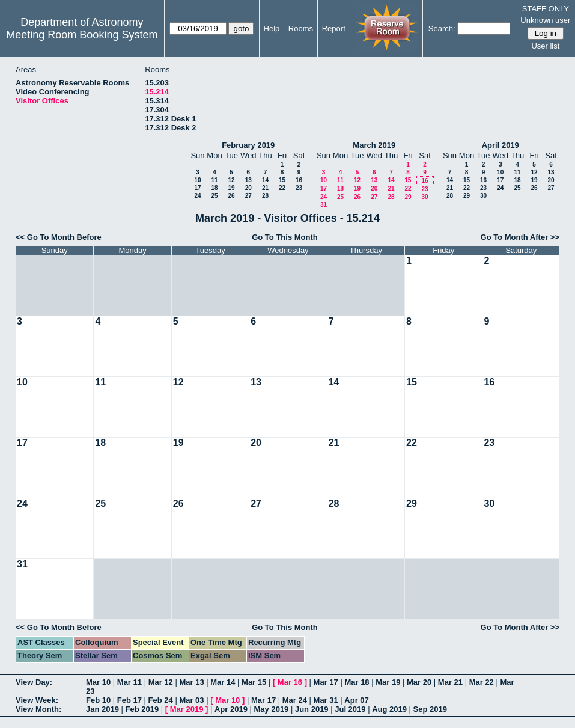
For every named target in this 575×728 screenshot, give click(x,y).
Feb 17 (129, 700)
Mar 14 (223, 682)
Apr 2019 (231, 709)
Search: (442, 29)
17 (197, 188)
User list (545, 46)
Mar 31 (326, 700)
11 (214, 180)
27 (248, 196)
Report (334, 29)
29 (408, 197)
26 (231, 196)
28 (265, 196)
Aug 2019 (389, 709)
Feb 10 (98, 700)
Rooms (301, 29)
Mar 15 (254, 682)
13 (248, 180)
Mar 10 (98, 682)
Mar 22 (482, 682)
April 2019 (500, 145)
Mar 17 (326, 682)
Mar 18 (357, 682)
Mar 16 (290, 682)
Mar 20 (419, 682)
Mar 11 (129, 682)
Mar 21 (450, 682)
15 (282, 180)
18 (214, 188)
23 (299, 188)
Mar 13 (191, 682)
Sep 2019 (430, 709)
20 (248, 188)
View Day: (34, 682)
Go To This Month (285, 237)
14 (265, 180)
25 (214, 196)
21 (265, 188)
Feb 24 (161, 700)
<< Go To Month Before (59, 237)
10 (197, 180)
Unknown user (545, 20)
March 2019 (374, 145)
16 (299, 180)
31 (324, 205)
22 (282, 188)
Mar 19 (388, 682)
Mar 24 (295, 700)
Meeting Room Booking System (82, 35)
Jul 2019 (350, 709)
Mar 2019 (187, 709)
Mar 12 (161, 682)
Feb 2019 (142, 709)
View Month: (38, 709)
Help (272, 29)
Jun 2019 (312, 709)
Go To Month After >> (520, 237)
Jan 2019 (102, 709)
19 (231, 188)
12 (231, 180)
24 (197, 196)
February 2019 (248, 145)
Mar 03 (191, 700)
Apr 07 (356, 700)
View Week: (37, 700)
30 (424, 197)
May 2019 (272, 709)
